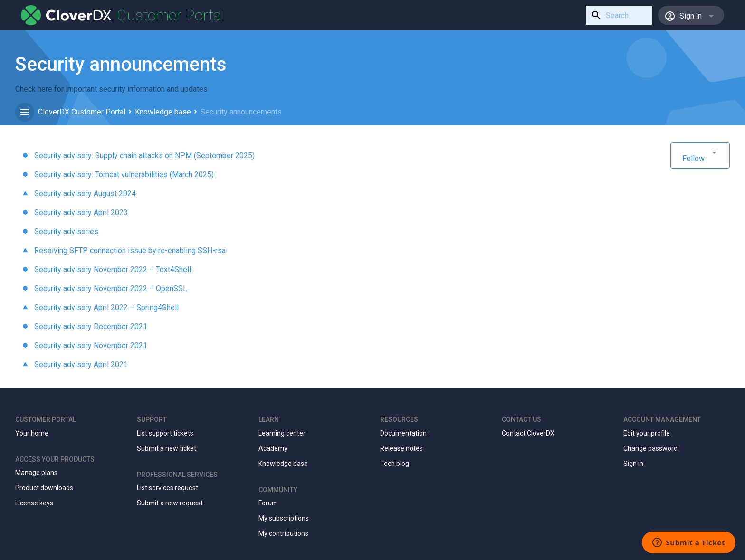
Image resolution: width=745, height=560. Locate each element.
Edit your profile (647, 433)
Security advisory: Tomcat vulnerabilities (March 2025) (124, 175)
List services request (167, 488)
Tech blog (395, 464)
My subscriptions (284, 518)
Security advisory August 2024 (85, 194)
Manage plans (36, 473)
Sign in (633, 464)
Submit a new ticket (167, 448)
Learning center (282, 433)
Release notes (401, 448)
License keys (34, 503)
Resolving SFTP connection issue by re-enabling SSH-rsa (130, 251)
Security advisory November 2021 (91, 346)
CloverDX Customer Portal (82, 112)
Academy (273, 448)
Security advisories (66, 232)
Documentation (403, 433)
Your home (32, 433)
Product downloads (44, 488)
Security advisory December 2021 (91, 327)
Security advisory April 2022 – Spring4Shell (106, 308)
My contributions (283, 533)
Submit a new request (170, 503)
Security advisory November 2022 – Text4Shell (113, 270)
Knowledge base (163, 112)
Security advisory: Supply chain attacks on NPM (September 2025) (144, 156)
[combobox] (614, 15)
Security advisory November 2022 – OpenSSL (111, 289)
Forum (268, 503)
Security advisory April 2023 (81, 213)
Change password (650, 448)
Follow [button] (693, 158)
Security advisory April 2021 (81, 365)
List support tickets (165, 433)
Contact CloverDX (528, 433)
